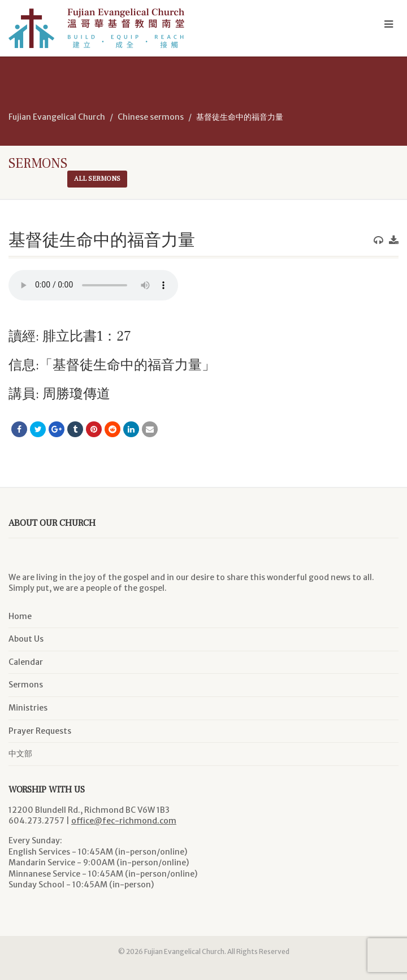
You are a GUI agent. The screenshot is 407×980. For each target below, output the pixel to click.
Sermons (26, 685)
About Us (26, 639)
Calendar (26, 662)
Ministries (28, 708)
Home (20, 616)
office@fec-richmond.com (124, 821)
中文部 (20, 753)
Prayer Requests (40, 731)
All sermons (97, 179)
